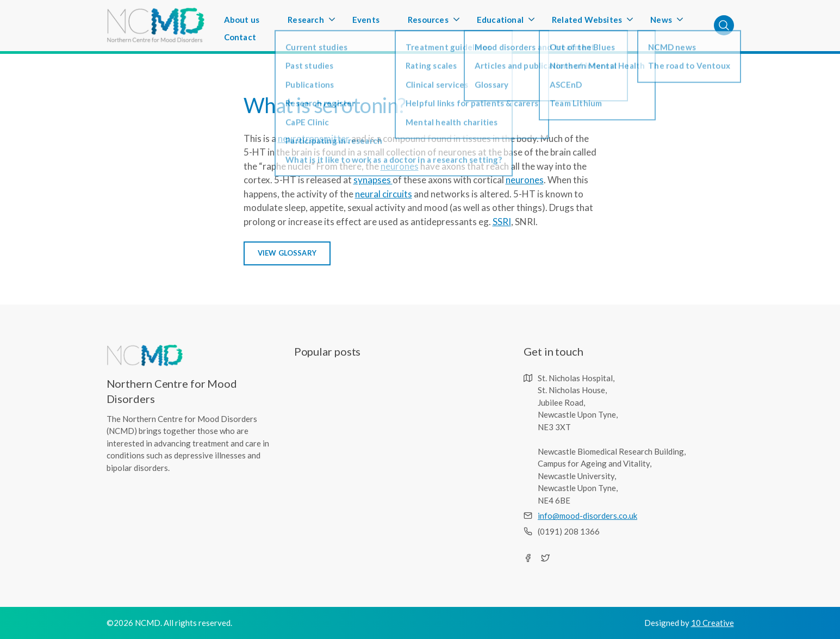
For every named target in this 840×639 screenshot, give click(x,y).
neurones (400, 166)
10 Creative (713, 623)
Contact (240, 37)
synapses (373, 180)
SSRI (502, 222)
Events (366, 20)
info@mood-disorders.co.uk (587, 516)
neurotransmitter (314, 138)
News (661, 23)
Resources (428, 23)
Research (306, 23)
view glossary (287, 253)
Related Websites (587, 23)
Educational (500, 23)
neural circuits (384, 194)
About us (242, 20)
